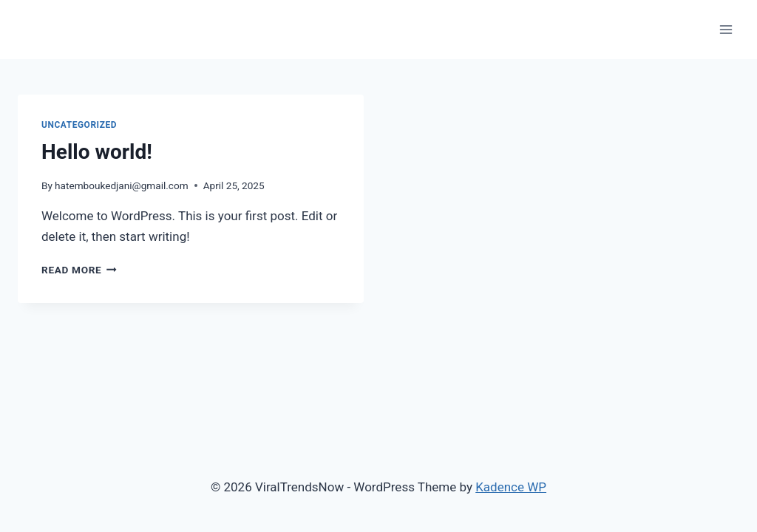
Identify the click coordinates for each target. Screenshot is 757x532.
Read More (79, 270)
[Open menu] (726, 29)
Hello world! (97, 152)
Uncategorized (79, 125)
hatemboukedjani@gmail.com (122, 185)
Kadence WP (511, 487)
